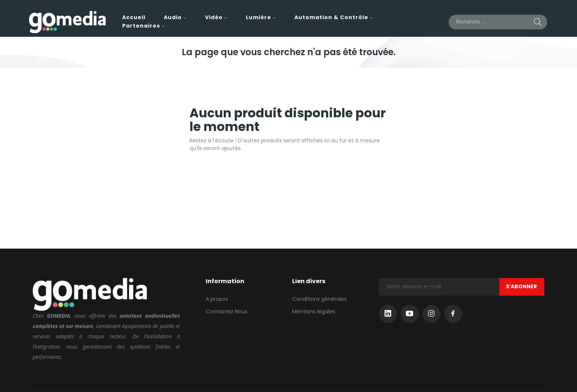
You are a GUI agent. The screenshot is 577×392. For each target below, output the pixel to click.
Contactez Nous (226, 311)
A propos (217, 299)
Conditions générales (319, 299)
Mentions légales (314, 311)
